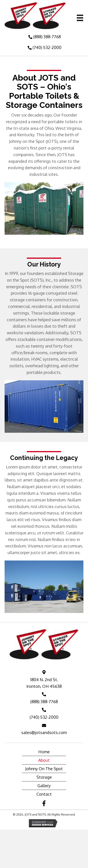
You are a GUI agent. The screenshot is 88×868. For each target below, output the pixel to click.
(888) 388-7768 (44, 702)
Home (44, 752)
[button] (44, 37)
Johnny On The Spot (44, 769)
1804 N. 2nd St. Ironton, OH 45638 (44, 683)
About (44, 760)
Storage (44, 777)
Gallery (44, 786)
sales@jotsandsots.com (44, 732)
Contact (44, 794)
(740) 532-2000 (44, 717)
